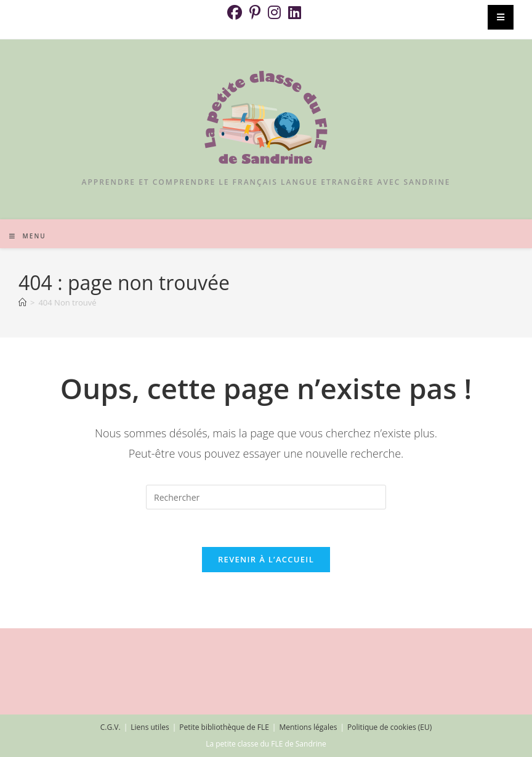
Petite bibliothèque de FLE (224, 727)
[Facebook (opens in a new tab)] (236, 12)
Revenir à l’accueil (266, 559)
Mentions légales (308, 727)
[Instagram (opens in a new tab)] (274, 12)
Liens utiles (150, 727)
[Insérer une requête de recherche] (266, 497)
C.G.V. (111, 727)
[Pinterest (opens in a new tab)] (255, 12)
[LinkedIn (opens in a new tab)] (295, 12)
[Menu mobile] (28, 236)
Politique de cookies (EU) (389, 727)
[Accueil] (22, 302)
